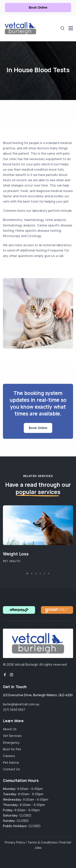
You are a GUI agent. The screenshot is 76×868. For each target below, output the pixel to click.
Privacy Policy (15, 842)
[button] (27, 573)
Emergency (11, 743)
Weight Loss (16, 554)
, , (38, 695)
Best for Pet (12, 749)
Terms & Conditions (42, 842)
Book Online (38, 7)
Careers (9, 756)
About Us (10, 729)
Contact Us (11, 769)
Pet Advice (11, 763)
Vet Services (12, 736)
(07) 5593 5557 (14, 710)
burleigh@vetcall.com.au (21, 704)
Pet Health (12, 561)
